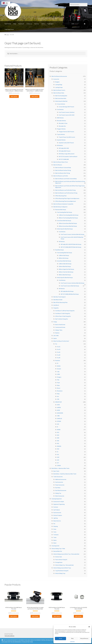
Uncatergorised (55, 546)
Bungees (57, 82)
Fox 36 (59, 352)
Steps (55, 529)
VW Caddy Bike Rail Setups (67, 291)
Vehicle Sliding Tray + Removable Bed (64, 565)
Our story (37, 24)
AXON (58, 410)
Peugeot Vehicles (61, 129)
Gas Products (57, 510)
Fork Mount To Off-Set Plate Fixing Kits (65, 311)
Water (55, 543)
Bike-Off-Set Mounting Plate (60, 302)
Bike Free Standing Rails (61, 96)
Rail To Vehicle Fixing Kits (62, 319)
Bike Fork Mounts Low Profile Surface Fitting (66, 193)
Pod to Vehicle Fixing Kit (61, 560)
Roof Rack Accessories (61, 490)
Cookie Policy (72, 642)
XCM (58, 457)
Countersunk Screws (60, 327)
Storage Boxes (59, 562)
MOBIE (59, 430)
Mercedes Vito (62, 126)
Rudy (58, 394)
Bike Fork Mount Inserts (59, 90)
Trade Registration (9, 29)
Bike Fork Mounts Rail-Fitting (63, 173)
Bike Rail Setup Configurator (60, 207)
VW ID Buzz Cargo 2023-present (67, 154)
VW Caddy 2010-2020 (64, 148)
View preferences (84, 638)
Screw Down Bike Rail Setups (64, 221)
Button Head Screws (60, 325)
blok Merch (56, 305)
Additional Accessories (61, 479)
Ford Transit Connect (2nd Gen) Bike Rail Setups (73, 234)
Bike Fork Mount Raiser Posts (61, 162)
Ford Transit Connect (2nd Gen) (67, 112)
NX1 (58, 443)
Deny (72, 638)
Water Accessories (60, 496)
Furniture (56, 507)
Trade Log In (50, 24)
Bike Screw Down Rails (61, 98)
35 (58, 363)
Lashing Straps (59, 87)
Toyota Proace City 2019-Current (67, 137)
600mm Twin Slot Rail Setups (66, 272)
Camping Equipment (57, 499)
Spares (55, 338)
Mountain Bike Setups (61, 210)
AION (58, 405)
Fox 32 (59, 347)
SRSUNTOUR (58, 402)
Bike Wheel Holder (58, 300)
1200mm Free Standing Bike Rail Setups (69, 215)
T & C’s (43, 24)
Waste (55, 540)
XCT (58, 463)
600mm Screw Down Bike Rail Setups (68, 226)
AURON (59, 407)
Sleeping (56, 526)
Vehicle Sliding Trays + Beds (58, 549)
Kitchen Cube (59, 557)
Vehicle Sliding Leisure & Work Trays (62, 568)
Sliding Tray (58, 493)
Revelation (60, 391)
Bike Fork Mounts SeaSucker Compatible (63, 204)
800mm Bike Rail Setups (65, 275)
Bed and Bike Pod (58, 551)
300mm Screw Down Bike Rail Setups (68, 223)
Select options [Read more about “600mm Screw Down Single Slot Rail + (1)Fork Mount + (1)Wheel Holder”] (35, 96)
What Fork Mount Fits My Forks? (61, 341)
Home (8, 35)
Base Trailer (56, 471)
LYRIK (58, 374)
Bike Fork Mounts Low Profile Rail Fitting (65, 190)
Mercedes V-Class (63, 123)
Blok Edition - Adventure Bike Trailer (60, 468)
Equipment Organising (59, 504)
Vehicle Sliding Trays (60, 573)
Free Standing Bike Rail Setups (65, 212)
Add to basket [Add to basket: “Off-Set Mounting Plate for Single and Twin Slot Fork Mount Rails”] (35, 616)
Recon (59, 388)
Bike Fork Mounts (58, 165)
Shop (15, 24)
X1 (58, 452)
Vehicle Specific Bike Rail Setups (65, 229)
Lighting (56, 518)
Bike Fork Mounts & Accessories (59, 76)
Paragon (59, 377)
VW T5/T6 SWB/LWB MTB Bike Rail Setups (71, 247)
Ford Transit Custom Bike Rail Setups (70, 286)
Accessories (56, 79)
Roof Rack (58, 488)
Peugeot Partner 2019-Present (67, 132)
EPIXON (59, 421)
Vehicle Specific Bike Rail (61, 101)
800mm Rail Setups (64, 258)
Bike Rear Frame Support (60, 297)
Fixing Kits (56, 308)
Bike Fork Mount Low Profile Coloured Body (66, 179)
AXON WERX (60, 413)
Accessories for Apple (59, 502)
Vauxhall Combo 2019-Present (66, 143)
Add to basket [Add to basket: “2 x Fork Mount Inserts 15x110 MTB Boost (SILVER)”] (78, 616)
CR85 (58, 416)
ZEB (58, 399)
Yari (58, 396)
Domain (59, 369)
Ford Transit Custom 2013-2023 (67, 115)
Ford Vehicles (60, 109)
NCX (58, 432)
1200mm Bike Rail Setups (65, 264)
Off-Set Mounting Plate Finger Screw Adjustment (67, 198)
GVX (58, 424)
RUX (58, 449)
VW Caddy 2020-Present (65, 151)
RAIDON (59, 446)
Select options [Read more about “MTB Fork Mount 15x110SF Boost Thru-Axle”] (57, 616)
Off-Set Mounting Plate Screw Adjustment (66, 201)
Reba (58, 385)
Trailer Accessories (58, 477)
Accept (61, 638)
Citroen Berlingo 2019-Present (67, 107)
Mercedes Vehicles (61, 121)
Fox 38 (59, 355)
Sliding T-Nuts (59, 330)
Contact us (29, 24)
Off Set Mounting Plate (61, 196)
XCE (58, 454)
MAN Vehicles (60, 118)
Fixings (55, 322)
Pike (58, 380)
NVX (58, 441)
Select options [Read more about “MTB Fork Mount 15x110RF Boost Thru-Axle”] (14, 616)
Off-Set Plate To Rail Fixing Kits (63, 316)
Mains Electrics (57, 521)
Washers (57, 333)
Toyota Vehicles (61, 134)
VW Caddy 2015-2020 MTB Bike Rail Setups (71, 244)
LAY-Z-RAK (56, 336)
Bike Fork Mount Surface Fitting (63, 170)
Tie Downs (56, 535)
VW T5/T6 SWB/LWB (64, 159)
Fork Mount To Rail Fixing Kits (63, 313)
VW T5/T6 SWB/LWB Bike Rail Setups (70, 294)
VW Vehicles (60, 145)
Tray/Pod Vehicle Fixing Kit (62, 571)
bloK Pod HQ (8, 24)
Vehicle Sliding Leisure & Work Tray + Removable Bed (66, 554)
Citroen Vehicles (61, 104)
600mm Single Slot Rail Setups (66, 269)
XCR (58, 460)
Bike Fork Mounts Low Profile (61, 176)
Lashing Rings (59, 85)
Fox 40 (59, 358)
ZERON (59, 466)
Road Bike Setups (60, 250)
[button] (89, 627)
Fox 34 (59, 349)
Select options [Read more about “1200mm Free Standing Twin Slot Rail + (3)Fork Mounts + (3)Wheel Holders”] (14, 96)
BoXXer (59, 366)
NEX (58, 435)
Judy (58, 372)
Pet (54, 524)
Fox (56, 344)
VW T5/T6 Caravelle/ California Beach (68, 157)
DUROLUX (59, 419)
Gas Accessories (59, 482)
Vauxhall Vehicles (61, 140)
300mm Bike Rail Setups (65, 266)
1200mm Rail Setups (64, 255)
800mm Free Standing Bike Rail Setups (68, 218)
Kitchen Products (58, 515)
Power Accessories (60, 485)
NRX (58, 438)
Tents (55, 532)
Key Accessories (57, 513)
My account (21, 24)
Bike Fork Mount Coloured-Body (63, 168)
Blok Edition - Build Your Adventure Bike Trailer (65, 474)
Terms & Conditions (9, 636)
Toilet (55, 537)
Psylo (58, 383)
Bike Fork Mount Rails (59, 93)
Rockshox (58, 360)
